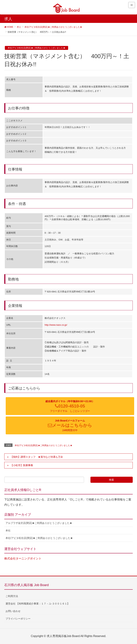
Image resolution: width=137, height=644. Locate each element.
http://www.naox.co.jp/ (56, 325)
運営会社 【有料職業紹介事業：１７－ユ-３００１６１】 (38, 604)
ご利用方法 (12, 596)
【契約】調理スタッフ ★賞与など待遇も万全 (37, 457)
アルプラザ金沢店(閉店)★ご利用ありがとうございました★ (39, 523)
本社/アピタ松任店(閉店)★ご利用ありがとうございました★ (36, 48)
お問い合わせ (13, 611)
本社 (8, 531)
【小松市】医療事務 (24, 465)
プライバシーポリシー (18, 619)
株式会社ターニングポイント (23, 558)
